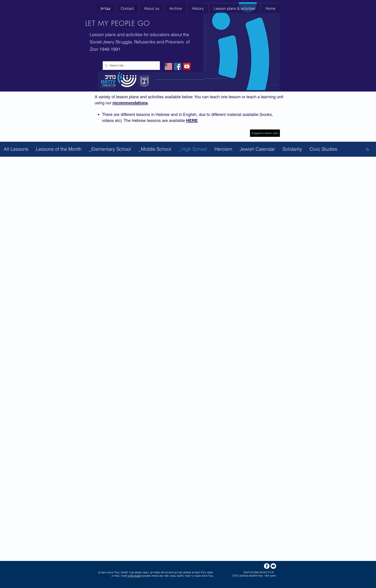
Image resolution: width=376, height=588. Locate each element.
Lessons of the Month (59, 149)
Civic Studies (324, 149)
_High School (193, 149)
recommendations (130, 103)
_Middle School (155, 149)
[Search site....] (131, 66)
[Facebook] (178, 66)
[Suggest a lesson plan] (265, 133)
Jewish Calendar (257, 149)
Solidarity (292, 149)
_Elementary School (110, 149)
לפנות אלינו (134, 576)
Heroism (223, 149)
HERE (192, 120)
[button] (198, 8)
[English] (168, 66)
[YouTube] (187, 66)
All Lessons (16, 149)
